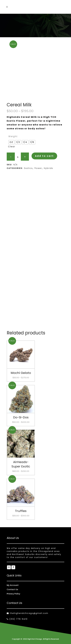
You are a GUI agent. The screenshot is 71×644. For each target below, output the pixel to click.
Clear (12, 147)
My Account (13, 585)
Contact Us (12, 589)
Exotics (28, 168)
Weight (13, 136)
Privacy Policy (13, 594)
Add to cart (44, 156)
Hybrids (48, 168)
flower (38, 168)
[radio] (11, 142)
